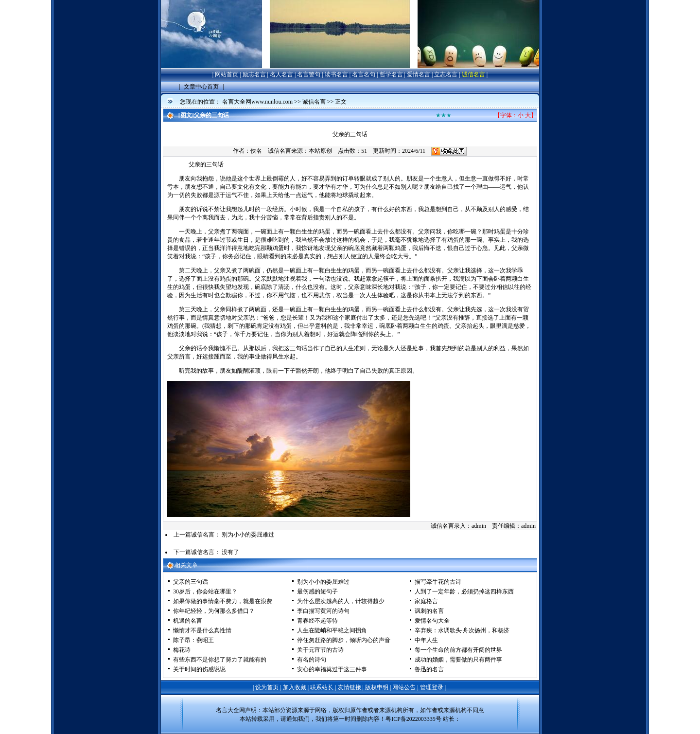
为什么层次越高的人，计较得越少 (341, 601)
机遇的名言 (188, 621)
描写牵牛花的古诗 (438, 582)
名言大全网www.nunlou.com (257, 102)
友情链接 (350, 687)
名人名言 (281, 74)
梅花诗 (182, 650)
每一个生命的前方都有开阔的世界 (458, 650)
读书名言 (336, 74)
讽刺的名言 (429, 611)
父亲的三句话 (191, 582)
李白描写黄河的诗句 (323, 611)
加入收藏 (295, 687)
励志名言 (254, 74)
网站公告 (404, 687)
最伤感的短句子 (317, 591)
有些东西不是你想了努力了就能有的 (220, 660)
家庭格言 (426, 601)
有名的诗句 (312, 660)
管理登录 (432, 687)
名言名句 (364, 74)
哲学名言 (391, 74)
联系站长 (322, 687)
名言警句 (309, 74)
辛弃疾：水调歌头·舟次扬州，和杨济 (462, 630)
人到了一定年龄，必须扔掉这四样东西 (464, 591)
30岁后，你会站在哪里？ (205, 591)
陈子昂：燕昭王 (193, 640)
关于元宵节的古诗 (320, 650)
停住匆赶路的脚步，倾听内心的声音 (344, 640)
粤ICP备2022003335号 (413, 719)
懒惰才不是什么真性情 (202, 630)
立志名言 (446, 74)
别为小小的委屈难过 (248, 535)
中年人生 (426, 640)
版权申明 (377, 687)
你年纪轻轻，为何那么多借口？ (214, 611)
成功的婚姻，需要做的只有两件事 (458, 660)
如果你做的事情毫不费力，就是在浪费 (223, 601)
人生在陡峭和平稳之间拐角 (332, 630)
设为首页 (267, 687)
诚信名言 (473, 74)
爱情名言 (419, 74)
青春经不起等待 (317, 621)
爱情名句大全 (432, 621)
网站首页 (227, 74)
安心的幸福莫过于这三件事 (332, 669)
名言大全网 (230, 710)
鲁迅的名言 (429, 669)
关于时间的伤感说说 (199, 669)
